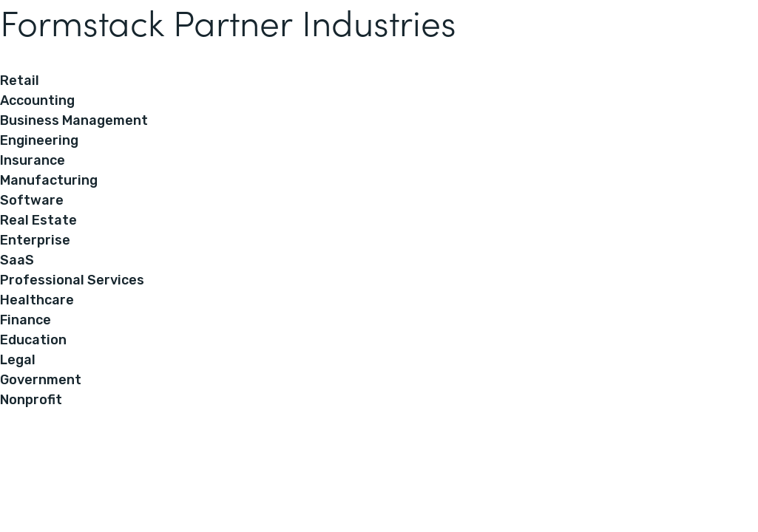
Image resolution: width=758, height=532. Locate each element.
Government (41, 380)
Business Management (74, 120)
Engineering (39, 140)
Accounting (37, 100)
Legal (18, 360)
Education (33, 340)
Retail (20, 81)
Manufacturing (49, 180)
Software (32, 200)
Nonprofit (31, 400)
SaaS (17, 260)
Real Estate (38, 220)
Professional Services (72, 280)
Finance (26, 320)
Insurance (33, 160)
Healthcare (37, 300)
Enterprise (35, 240)
